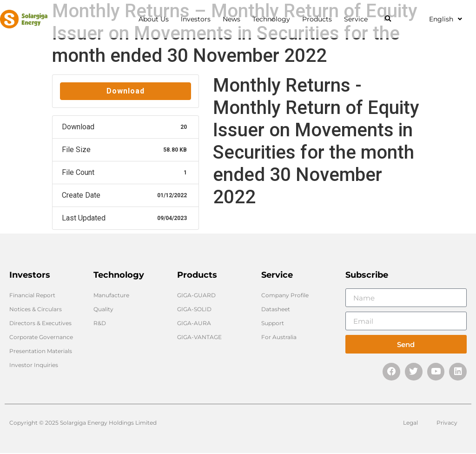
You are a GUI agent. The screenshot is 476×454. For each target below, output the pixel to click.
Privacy (447, 424)
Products (319, 19)
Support (273, 323)
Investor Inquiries (34, 365)
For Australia (279, 337)
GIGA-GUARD (196, 295)
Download (126, 91)
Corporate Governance (41, 337)
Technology (274, 19)
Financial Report (32, 295)
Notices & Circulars (36, 309)
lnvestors (198, 19)
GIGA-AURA (194, 323)
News (234, 19)
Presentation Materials (41, 351)
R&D (100, 323)
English (446, 19)
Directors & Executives (40, 323)
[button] (388, 19)
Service (358, 19)
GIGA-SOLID (194, 309)
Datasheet (276, 309)
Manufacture (111, 295)
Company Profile (285, 295)
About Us (156, 19)
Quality (103, 309)
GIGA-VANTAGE (199, 337)
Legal (410, 424)
